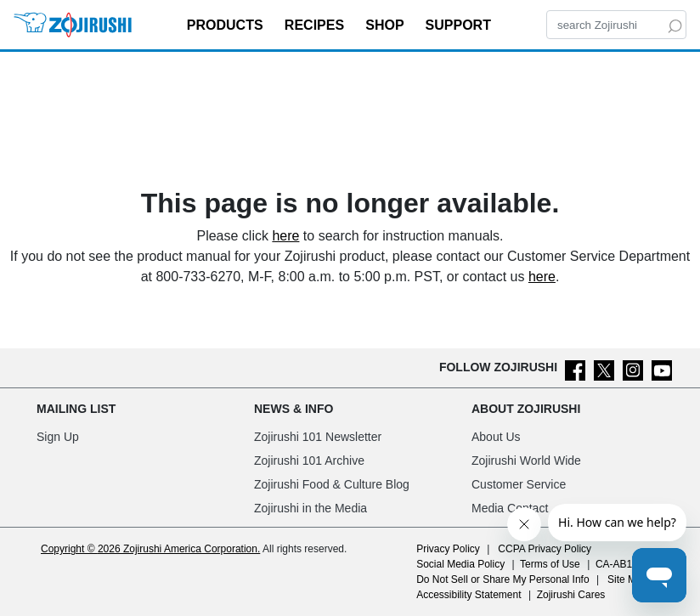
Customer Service (519, 484)
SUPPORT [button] (460, 25)
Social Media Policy (460, 564)
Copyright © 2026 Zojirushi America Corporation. (150, 549)
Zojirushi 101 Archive (309, 461)
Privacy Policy (448, 549)
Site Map (627, 579)
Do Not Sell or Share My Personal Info (502, 579)
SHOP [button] (387, 25)
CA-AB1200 (622, 564)
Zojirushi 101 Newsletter (318, 437)
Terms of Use (550, 564)
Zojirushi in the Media (310, 508)
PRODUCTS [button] (227, 25)
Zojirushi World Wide (526, 461)
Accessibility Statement (469, 595)
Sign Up (58, 437)
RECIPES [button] (316, 25)
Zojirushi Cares (571, 595)
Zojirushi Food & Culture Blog (332, 484)
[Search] (616, 25)
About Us (496, 437)
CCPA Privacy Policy (545, 549)
